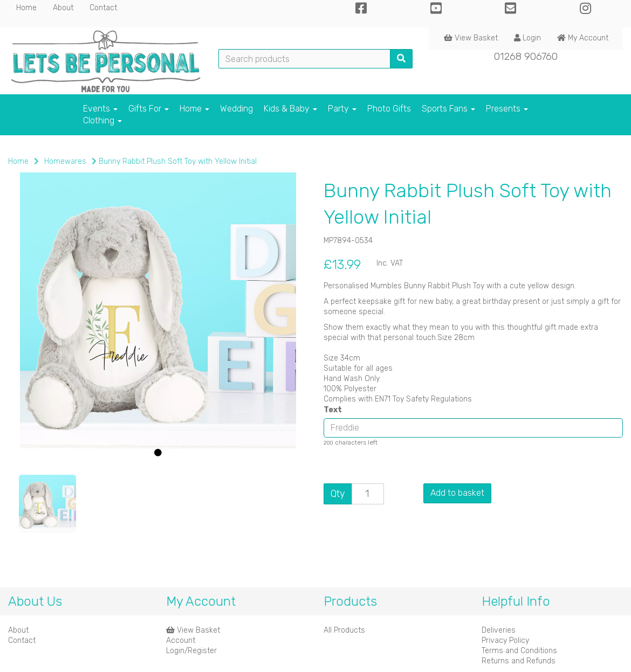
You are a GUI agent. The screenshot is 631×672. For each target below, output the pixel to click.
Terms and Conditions (519, 651)
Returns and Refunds (519, 661)
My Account (583, 38)
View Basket (471, 38)
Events (100, 109)
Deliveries (499, 630)
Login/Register (191, 651)
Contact (103, 8)
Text (333, 410)
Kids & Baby (290, 109)
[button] (36, 391)
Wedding (236, 109)
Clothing (102, 120)
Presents (507, 109)
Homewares (65, 161)
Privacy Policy (505, 640)
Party (342, 109)
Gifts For (149, 109)
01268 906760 (526, 56)
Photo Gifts (389, 109)
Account (181, 640)
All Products (344, 630)
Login (527, 38)
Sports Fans (448, 109)
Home (26, 8)
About (63, 8)
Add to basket (457, 493)
